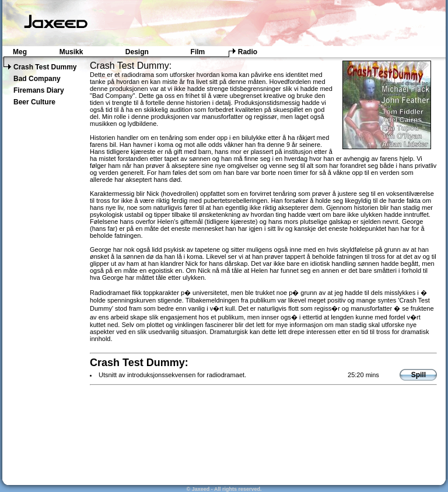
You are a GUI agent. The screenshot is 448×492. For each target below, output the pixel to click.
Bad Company (37, 79)
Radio (248, 52)
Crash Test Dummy (45, 67)
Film (198, 52)
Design (137, 52)
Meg (20, 52)
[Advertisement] (43, 298)
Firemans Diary (39, 90)
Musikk (71, 52)
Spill (419, 375)
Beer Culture (34, 102)
